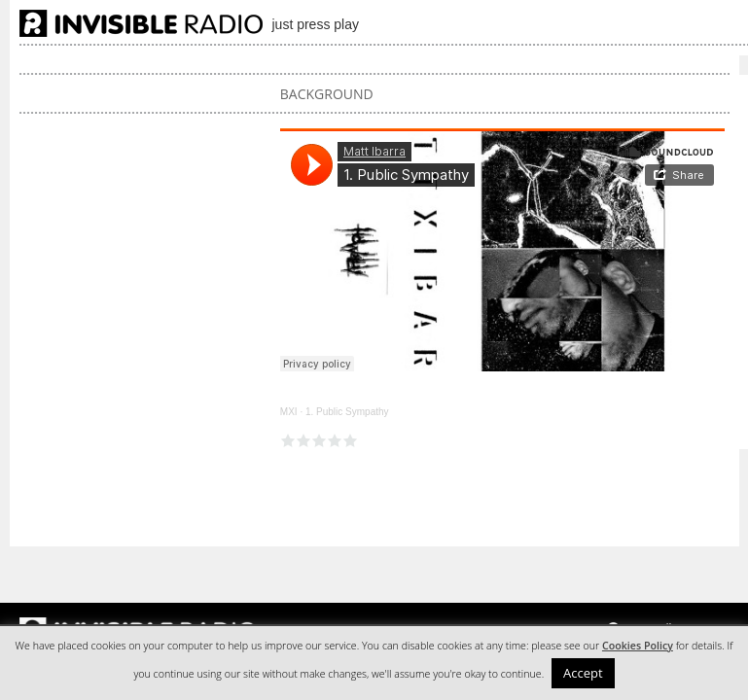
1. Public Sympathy (347, 412)
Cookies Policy (638, 646)
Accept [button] (583, 673)
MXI (289, 412)
